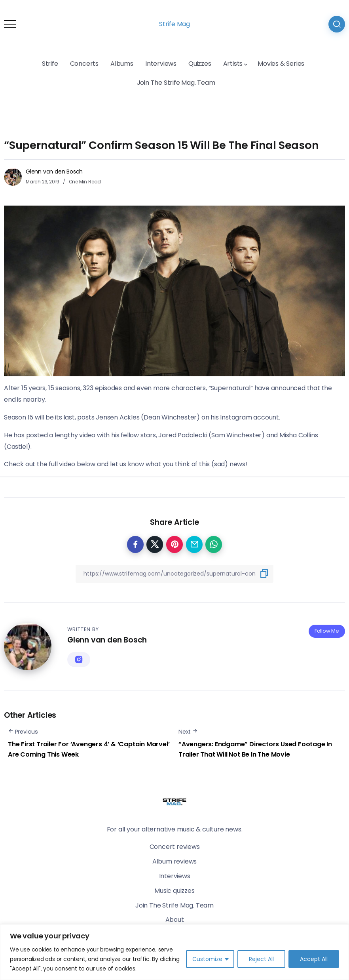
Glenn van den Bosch (54, 172)
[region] (174, 952)
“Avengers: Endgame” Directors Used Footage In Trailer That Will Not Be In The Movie (255, 749)
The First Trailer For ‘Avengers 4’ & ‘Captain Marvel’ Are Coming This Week (89, 749)
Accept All (314, 959)
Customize (207, 959)
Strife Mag (174, 24)
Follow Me (327, 631)
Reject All (261, 959)
